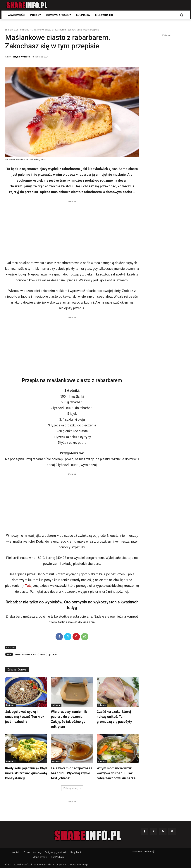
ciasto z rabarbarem (26, 654)
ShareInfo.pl (11, 30)
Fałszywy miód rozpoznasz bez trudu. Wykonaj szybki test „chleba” (72, 773)
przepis (53, 654)
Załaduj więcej (72, 788)
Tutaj (29, 586)
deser (43, 654)
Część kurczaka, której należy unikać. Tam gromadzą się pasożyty (114, 717)
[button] (182, 15)
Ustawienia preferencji (143, 851)
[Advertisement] (72, 229)
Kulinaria (25, 30)
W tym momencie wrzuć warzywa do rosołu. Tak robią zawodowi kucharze (116, 773)
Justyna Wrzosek (21, 57)
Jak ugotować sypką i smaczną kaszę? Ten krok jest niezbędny (25, 717)
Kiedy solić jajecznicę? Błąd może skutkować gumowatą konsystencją (26, 773)
